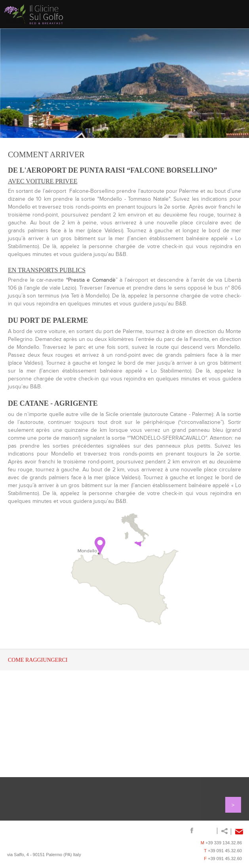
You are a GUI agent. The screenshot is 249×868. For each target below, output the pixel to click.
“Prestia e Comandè (91, 280)
